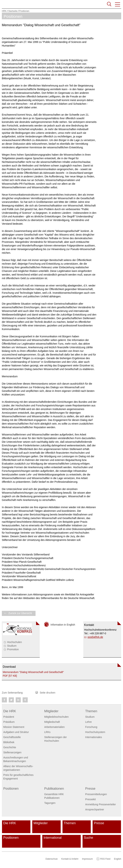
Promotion (13, 649)
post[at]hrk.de (95, 637)
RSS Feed (105, 859)
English (118, 859)
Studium (12, 646)
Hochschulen (14, 642)
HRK (4, 11)
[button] (118, 4)
